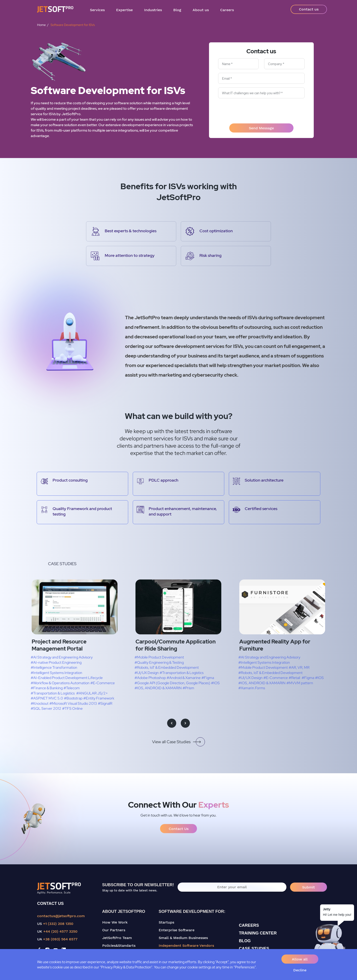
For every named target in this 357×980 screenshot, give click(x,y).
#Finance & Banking (47, 688)
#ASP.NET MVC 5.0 (47, 698)
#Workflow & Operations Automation (60, 683)
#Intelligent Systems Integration (56, 673)
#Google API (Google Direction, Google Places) (172, 683)
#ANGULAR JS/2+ (92, 693)
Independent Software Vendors (186, 946)
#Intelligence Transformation (54, 667)
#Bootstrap (73, 698)
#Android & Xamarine (184, 678)
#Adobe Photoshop (150, 678)
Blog (177, 10)
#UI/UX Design (147, 673)
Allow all (300, 959)
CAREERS (249, 925)
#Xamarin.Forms (252, 688)
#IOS (215, 683)
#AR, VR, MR (299, 667)
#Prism (188, 688)
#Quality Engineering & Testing (159, 662)
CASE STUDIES (254, 949)
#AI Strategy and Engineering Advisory (62, 657)
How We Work (115, 922)
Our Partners (114, 930)
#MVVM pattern (300, 683)
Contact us (309, 9)
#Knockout (40, 703)
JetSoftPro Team (117, 938)
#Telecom (72, 688)
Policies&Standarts (119, 946)
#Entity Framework (99, 698)
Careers (227, 10)
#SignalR (105, 703)
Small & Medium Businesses (183, 938)
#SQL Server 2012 (46, 708)
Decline (300, 970)
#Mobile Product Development (159, 657)
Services (97, 10)
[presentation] (261, 111)
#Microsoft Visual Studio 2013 (73, 703)
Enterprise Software (177, 930)
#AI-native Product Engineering (56, 662)
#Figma (208, 678)
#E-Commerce (103, 683)
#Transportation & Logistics (53, 693)
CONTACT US (50, 903)
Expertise (124, 10)
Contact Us (179, 829)
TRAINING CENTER (258, 933)
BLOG (245, 941)
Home (41, 25)
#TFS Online (72, 708)
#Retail (294, 678)
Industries (153, 10)
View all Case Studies (178, 742)
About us (201, 10)
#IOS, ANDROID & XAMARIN (158, 688)
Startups (166, 922)
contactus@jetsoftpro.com (61, 916)
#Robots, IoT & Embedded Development (167, 667)
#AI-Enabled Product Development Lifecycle (67, 678)
